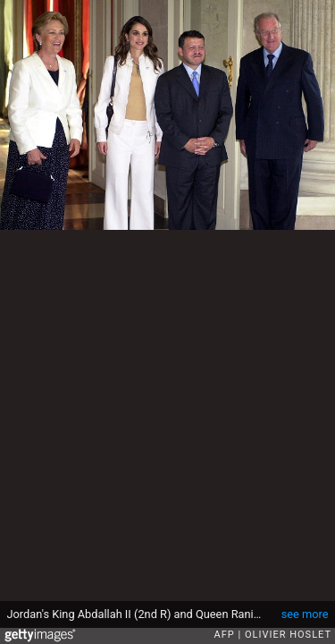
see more (305, 614)
